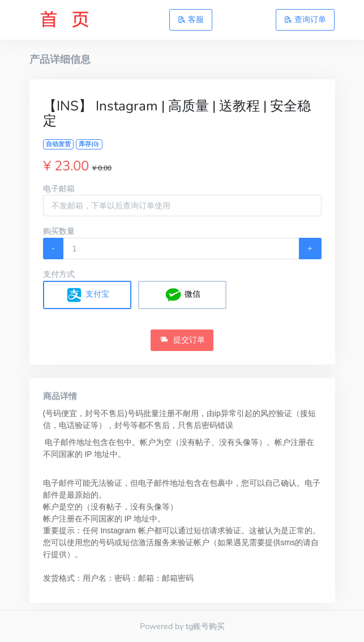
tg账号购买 (205, 626)
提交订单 (182, 340)
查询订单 (305, 19)
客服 (191, 19)
